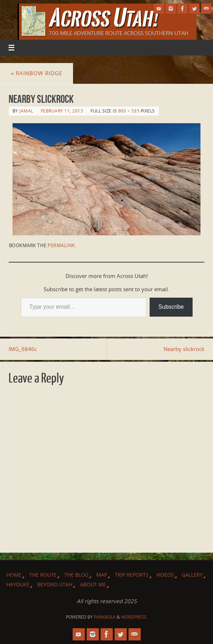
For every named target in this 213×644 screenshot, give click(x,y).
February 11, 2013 (62, 111)
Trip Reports (132, 575)
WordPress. (134, 617)
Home (14, 575)
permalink (61, 245)
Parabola (105, 617)
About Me (93, 584)
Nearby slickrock (184, 349)
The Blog (76, 575)
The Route (43, 575)
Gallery (192, 575)
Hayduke (18, 584)
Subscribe (171, 307)
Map (102, 575)
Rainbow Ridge (37, 73)
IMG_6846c (23, 349)
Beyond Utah (55, 584)
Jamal (26, 111)
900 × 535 (129, 111)
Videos (165, 575)
